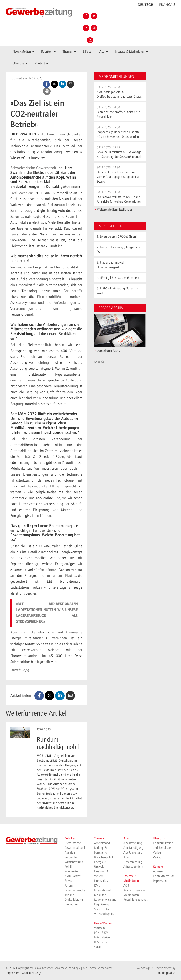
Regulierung (102, 905)
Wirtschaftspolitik (105, 914)
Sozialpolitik (102, 909)
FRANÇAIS (167, 5)
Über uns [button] (20, 63)
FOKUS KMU (102, 933)
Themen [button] (69, 52)
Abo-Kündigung (133, 848)
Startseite (100, 928)
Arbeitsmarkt (102, 843)
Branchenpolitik (104, 857)
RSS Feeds (100, 942)
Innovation (72, 905)
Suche (98, 947)
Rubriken (70, 838)
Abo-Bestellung (133, 843)
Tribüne (69, 895)
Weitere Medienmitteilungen (115, 210)
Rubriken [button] (48, 52)
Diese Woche (73, 843)
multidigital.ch (166, 973)
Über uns (159, 838)
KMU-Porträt (72, 876)
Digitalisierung (74, 900)
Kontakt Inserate (134, 890)
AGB (126, 886)
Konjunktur (72, 871)
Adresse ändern (133, 867)
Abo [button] (104, 52)
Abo (126, 838)
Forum (69, 886)
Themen (99, 838)
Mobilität (100, 895)
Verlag (157, 853)
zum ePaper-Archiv (109, 351)
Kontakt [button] (41, 63)
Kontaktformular (163, 876)
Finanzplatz (101, 881)
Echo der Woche (75, 890)
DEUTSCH (146, 5)
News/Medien (103, 923)
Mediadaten (131, 895)
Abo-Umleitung (133, 853)
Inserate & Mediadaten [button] (131, 52)
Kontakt (158, 867)
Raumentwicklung (105, 900)
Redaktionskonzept (135, 900)
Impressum (160, 881)
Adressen (159, 871)
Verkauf (158, 857)
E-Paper (88, 52)
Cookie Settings (32, 973)
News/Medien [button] (23, 52)
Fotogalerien (102, 938)
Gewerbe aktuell (75, 848)
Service (69, 881)
